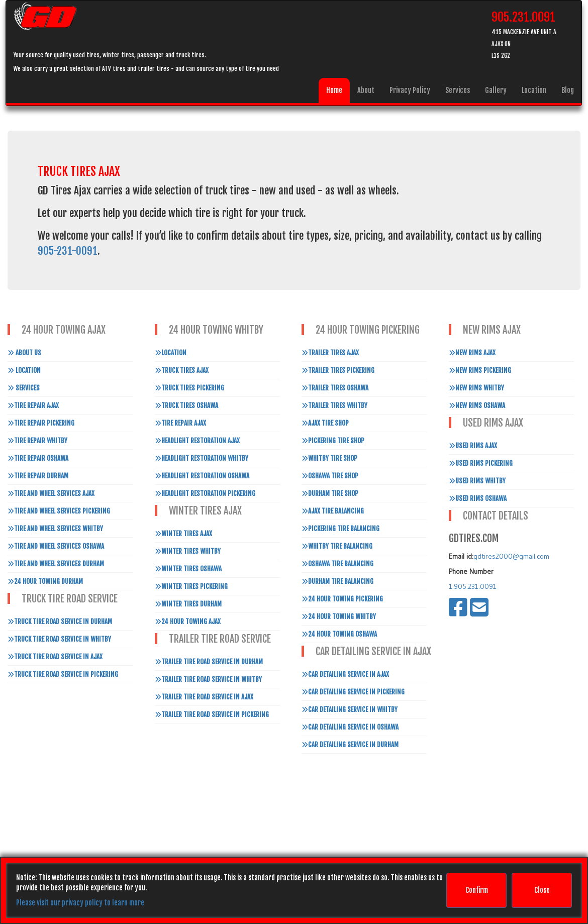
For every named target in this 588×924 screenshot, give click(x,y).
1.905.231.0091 (473, 586)
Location (534, 90)
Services (458, 90)
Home (334, 90)
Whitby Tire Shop (329, 458)
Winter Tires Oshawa (188, 569)
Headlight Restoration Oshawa (202, 476)
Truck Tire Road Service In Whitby (59, 639)
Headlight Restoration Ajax (197, 441)
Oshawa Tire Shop (330, 476)
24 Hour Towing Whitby (339, 617)
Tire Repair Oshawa (38, 458)
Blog (568, 90)
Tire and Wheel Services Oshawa (56, 546)
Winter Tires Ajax (183, 534)
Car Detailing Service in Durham (350, 745)
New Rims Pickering (480, 370)
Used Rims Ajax (473, 446)
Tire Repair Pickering (41, 423)
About (366, 90)
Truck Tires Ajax (182, 370)
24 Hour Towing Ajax (188, 622)
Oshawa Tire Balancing (337, 564)
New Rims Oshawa (477, 405)
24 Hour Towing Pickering (342, 599)
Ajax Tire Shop (325, 423)
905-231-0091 (68, 251)
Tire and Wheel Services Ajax (51, 493)
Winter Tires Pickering (191, 586)
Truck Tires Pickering (189, 388)
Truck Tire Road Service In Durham (60, 622)
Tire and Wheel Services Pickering (59, 511)
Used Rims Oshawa (478, 498)
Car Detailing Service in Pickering (353, 692)
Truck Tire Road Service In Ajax (55, 657)
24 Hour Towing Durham (45, 581)
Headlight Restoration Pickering (205, 493)
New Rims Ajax (472, 353)
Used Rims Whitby (477, 481)
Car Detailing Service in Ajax (345, 674)
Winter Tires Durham (188, 604)
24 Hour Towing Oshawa (339, 634)
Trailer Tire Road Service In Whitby (208, 679)
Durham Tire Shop (330, 493)
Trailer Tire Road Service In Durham (209, 662)
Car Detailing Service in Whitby (350, 709)
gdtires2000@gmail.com (511, 556)
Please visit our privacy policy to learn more (80, 903)
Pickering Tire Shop (333, 441)
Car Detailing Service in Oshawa (350, 727)
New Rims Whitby (476, 388)
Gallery (496, 90)
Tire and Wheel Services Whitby (55, 529)
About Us (24, 353)
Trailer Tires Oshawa (335, 388)
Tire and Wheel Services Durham (56, 564)
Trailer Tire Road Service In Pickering (212, 714)
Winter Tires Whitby (188, 551)
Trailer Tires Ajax (330, 353)
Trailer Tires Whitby (334, 405)
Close (542, 890)
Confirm (477, 890)
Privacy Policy (410, 90)
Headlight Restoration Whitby (202, 458)
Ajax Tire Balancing (333, 511)
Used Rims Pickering (481, 463)
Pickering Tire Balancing (340, 529)
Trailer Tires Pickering (338, 370)
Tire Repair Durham (38, 476)
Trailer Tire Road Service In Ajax (204, 697)
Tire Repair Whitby (37, 441)
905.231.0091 (523, 17)
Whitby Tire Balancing (337, 546)
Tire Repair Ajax (33, 405)
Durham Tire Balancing (337, 581)
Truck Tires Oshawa (186, 405)
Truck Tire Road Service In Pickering (63, 674)
